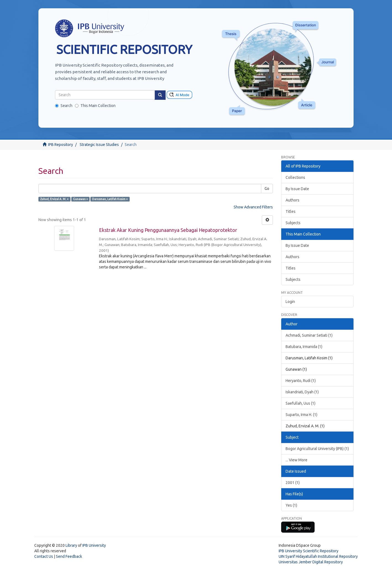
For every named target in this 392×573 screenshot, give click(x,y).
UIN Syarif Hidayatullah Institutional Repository (318, 556)
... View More (296, 460)
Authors (292, 200)
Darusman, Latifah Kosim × (110, 199)
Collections (295, 177)
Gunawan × (80, 199)
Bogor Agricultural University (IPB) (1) (317, 449)
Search (64, 106)
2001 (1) (293, 483)
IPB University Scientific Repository (309, 551)
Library (71, 545)
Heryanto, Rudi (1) (301, 381)
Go (267, 189)
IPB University (94, 545)
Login (290, 302)
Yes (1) (291, 505)
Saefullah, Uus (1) (300, 403)
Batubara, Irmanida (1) (304, 347)
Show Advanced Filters (253, 207)
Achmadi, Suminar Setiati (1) (309, 335)
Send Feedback (69, 556)
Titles (291, 211)
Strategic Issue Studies (99, 145)
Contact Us (44, 556)
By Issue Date (297, 189)
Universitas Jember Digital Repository (311, 562)
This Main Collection (95, 106)
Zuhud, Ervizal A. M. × (54, 199)
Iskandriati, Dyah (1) (302, 392)
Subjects (293, 223)
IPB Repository (61, 145)
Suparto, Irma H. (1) (301, 415)
